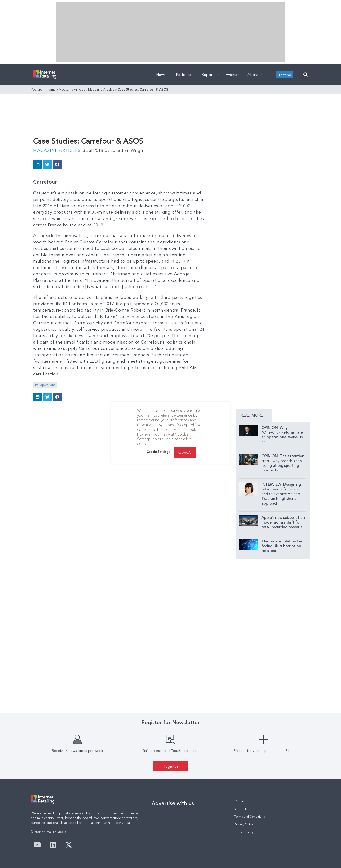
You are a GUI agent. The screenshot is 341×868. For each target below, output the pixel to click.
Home (51, 89)
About (255, 75)
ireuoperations (45, 385)
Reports (210, 75)
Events (233, 75)
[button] (305, 75)
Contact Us (242, 801)
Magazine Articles (72, 89)
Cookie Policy (244, 832)
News (162, 75)
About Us (241, 809)
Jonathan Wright (125, 150)
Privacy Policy (244, 824)
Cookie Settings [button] (158, 452)
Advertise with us (173, 803)
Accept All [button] (185, 452)
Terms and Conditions (250, 817)
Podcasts (185, 75)
